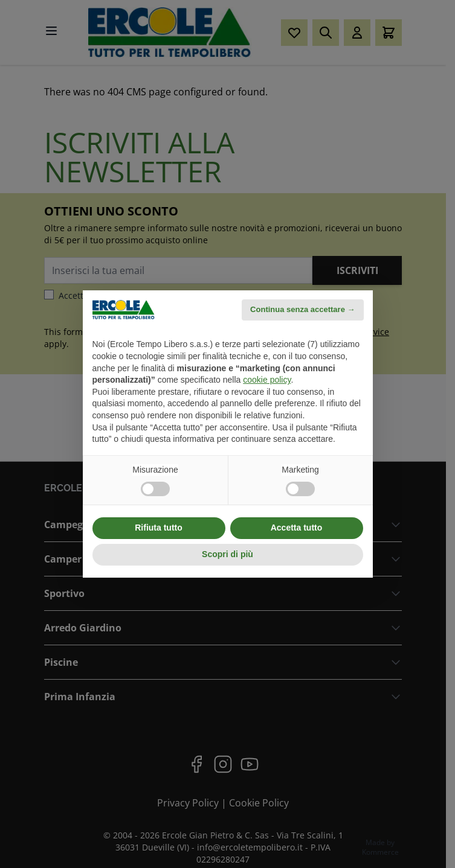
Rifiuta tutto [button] (159, 528)
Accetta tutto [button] (297, 528)
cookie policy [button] (267, 380)
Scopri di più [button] (227, 554)
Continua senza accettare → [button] (302, 309)
